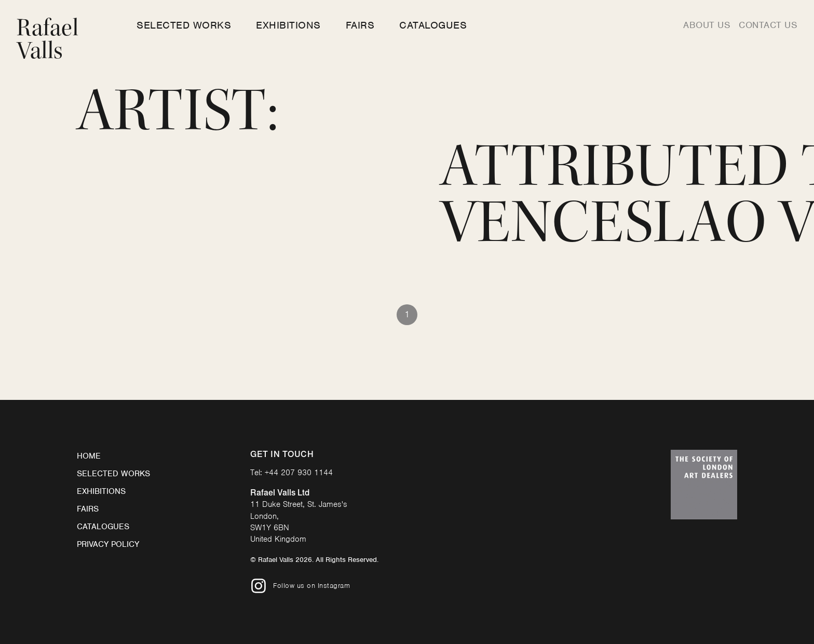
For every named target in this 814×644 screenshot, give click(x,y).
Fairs (360, 25)
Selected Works (184, 25)
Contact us (768, 25)
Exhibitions (288, 25)
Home (89, 456)
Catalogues (433, 25)
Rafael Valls (48, 39)
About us (707, 25)
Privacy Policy (108, 544)
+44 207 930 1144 (299, 473)
